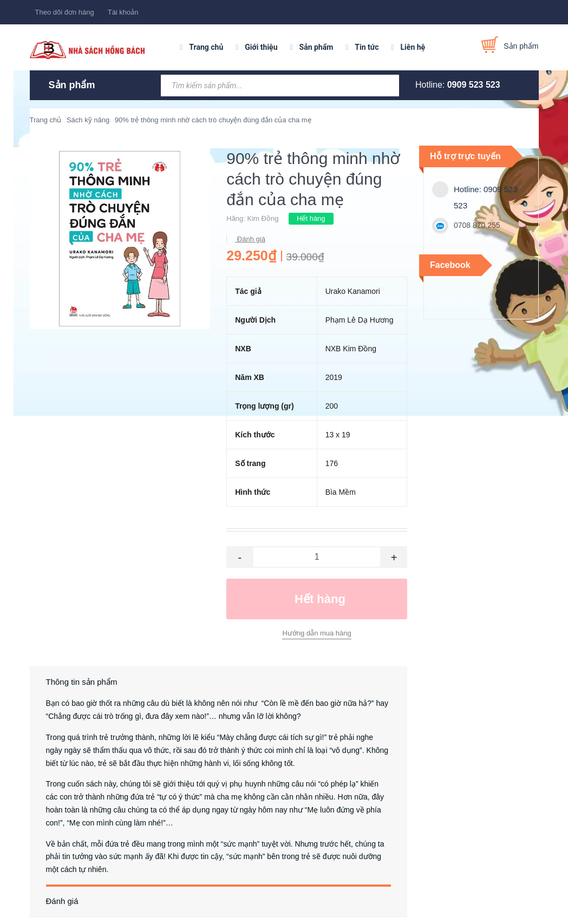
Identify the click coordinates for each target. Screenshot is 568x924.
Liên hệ (413, 47)
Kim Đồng (263, 218)
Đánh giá (250, 239)
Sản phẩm (316, 47)
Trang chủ (206, 47)
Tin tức (367, 47)
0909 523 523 (474, 85)
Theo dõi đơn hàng (65, 12)
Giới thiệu (261, 47)
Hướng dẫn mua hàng (316, 633)
